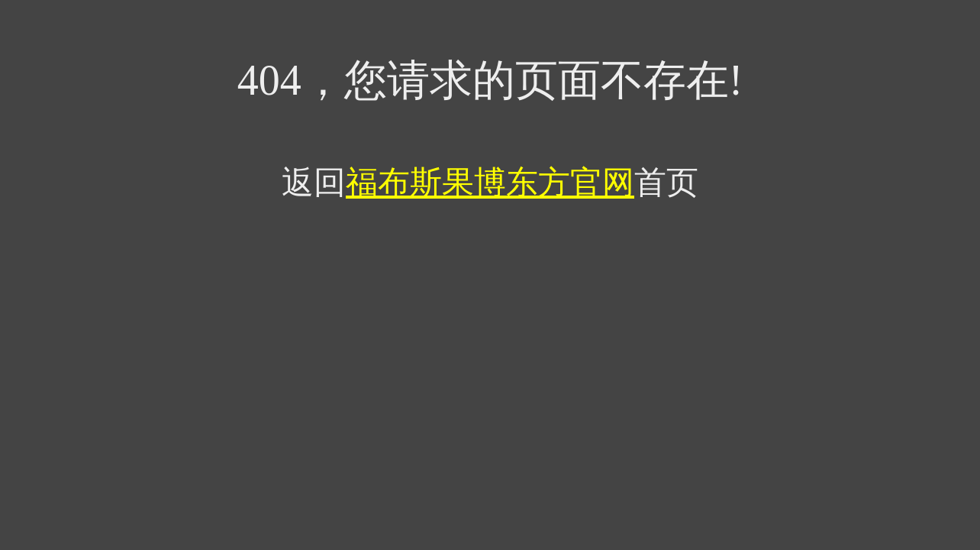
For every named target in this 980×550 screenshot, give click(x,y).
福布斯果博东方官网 (490, 183)
